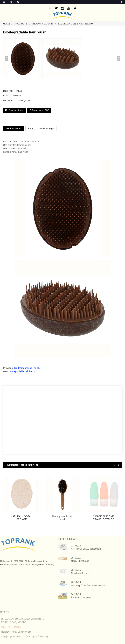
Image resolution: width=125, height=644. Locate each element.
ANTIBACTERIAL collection (79, 549)
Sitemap (8, 564)
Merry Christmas (73, 561)
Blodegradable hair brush (75, 24)
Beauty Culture (43, 24)
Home (7, 24)
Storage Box (31, 564)
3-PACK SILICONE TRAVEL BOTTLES (103, 518)
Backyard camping (75, 597)
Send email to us (17, 110)
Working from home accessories (82, 585)
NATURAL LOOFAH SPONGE (22, 518)
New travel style (73, 573)
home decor (18, 564)
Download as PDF (41, 110)
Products (21, 24)
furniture (43, 564)
